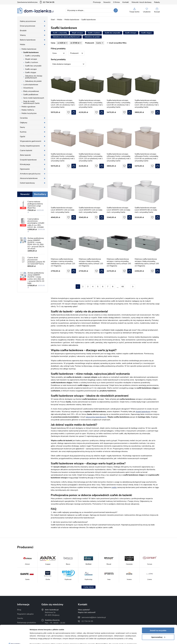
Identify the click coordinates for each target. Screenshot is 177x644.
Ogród (22, 137)
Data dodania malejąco (62, 64)
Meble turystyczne (29, 113)
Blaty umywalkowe (31, 91)
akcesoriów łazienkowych (96, 417)
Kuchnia (23, 132)
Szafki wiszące (31, 69)
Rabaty (157, 2)
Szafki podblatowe (31, 95)
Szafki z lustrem (32, 62)
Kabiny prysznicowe (28, 21)
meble (114, 487)
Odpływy (24, 123)
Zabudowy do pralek (33, 81)
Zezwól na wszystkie (158, 612)
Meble (23, 44)
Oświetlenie (28, 88)
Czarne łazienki (26, 150)
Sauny (22, 127)
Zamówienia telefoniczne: (36, 2)
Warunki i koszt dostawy (141, 2)
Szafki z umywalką (32, 56)
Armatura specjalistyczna (30, 174)
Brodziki (23, 31)
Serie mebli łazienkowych (34, 98)
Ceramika (24, 118)
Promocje (97, 2)
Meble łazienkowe (29, 49)
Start (53, 20)
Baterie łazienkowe (28, 40)
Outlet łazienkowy (27, 183)
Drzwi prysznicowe (28, 26)
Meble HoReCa (28, 110)
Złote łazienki (25, 155)
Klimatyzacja (25, 164)
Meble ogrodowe (28, 107)
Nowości (107, 2)
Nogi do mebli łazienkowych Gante (31, 102)
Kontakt (126, 2)
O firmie (116, 2)
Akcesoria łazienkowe (29, 178)
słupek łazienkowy (143, 412)
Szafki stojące (31, 72)
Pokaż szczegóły (36, 640)
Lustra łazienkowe (31, 85)
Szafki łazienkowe (31, 52)
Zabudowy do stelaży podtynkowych (34, 77)
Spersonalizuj (158, 619)
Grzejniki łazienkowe (28, 160)
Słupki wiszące (31, 59)
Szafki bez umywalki (33, 66)
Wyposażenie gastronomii (31, 141)
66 (123, 287)
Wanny (23, 35)
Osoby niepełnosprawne (30, 146)
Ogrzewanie (25, 169)
